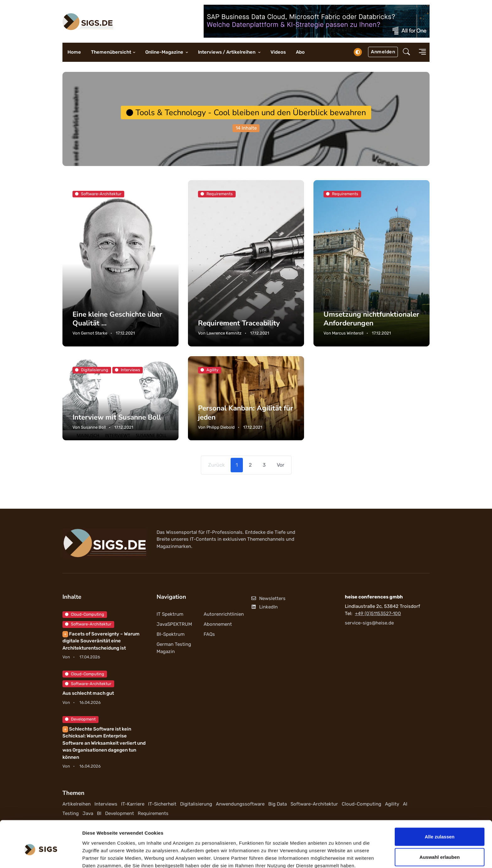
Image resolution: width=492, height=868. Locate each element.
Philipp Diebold (221, 427)
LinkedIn (264, 607)
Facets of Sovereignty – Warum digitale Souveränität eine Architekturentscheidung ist (101, 641)
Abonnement (218, 624)
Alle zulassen (439, 806)
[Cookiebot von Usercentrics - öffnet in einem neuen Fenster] (41, 856)
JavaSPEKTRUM (174, 624)
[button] (406, 52)
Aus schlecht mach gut (88, 693)
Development (80, 719)
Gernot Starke (94, 333)
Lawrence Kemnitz (224, 333)
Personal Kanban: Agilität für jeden (246, 413)
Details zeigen (334, 856)
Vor (281, 465)
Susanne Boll (93, 427)
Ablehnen (440, 847)
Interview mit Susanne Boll (117, 417)
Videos (278, 52)
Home (74, 52)
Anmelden (383, 52)
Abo (300, 52)
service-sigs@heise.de (369, 623)
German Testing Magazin (174, 648)
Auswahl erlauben (440, 827)
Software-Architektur (88, 624)
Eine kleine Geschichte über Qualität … (118, 318)
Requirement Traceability (239, 323)
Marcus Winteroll (348, 333)
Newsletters (268, 598)
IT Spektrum (170, 614)
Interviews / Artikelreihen (227, 52)
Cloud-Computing (85, 614)
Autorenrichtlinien (224, 614)
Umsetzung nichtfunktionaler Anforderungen (371, 318)
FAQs (209, 634)
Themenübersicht (111, 52)
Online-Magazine (165, 52)
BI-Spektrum (171, 634)
